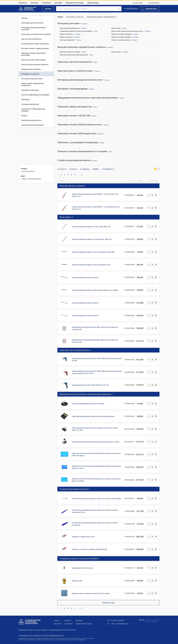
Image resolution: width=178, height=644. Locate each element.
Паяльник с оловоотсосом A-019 (83, 537)
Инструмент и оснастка (75, 17)
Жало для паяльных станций (70, 52)
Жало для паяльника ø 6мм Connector (85, 316)
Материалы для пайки (72, 23)
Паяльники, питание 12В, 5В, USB (77, 116)
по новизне (73, 169)
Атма (147, 621)
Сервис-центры (93, 3)
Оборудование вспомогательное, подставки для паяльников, (91, 98)
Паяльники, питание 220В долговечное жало (83, 125)
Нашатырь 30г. (77, 581)
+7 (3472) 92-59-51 (131, 9)
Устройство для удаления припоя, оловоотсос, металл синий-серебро (97, 498)
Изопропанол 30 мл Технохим (82, 568)
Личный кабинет (154, 3)
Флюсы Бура (116, 28)
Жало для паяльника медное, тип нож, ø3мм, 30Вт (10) (91, 227)
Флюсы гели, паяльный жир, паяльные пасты (127, 31)
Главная (60, 17)
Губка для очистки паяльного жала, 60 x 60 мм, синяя (91, 593)
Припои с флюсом (66, 37)
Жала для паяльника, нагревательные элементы (85, 47)
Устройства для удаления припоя (77, 160)
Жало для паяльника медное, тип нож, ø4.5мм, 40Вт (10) (92, 239)
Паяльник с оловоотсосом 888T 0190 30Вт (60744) (89, 549)
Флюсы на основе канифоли (121, 37)
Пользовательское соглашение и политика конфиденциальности (41, 635)
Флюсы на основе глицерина (121, 34)
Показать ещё (108, 603)
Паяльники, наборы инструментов (77, 107)
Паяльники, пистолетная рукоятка (77, 62)
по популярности (108, 169)
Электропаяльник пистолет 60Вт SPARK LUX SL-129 (90, 385)
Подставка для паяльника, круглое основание (88, 404)
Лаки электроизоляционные (70, 28)
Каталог (48, 9)
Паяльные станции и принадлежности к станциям (85, 151)
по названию (85, 169)
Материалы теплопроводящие (76, 89)
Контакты (34, 3)
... (78, 175)
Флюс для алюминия (67, 40)
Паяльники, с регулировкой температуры (81, 142)
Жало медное (116, 52)
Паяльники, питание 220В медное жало (80, 133)
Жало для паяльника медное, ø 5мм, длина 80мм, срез (91, 265)
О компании (46, 3)
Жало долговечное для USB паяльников (74, 55)
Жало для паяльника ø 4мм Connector (85, 277)
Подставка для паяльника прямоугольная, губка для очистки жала (96, 442)
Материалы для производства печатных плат (84, 80)
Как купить (23, 3)
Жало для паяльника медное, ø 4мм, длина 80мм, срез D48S (93, 252)
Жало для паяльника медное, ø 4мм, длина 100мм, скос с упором (95, 290)
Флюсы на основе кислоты (121, 40)
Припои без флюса (66, 34)
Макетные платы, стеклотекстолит (78, 71)
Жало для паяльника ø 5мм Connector (85, 303)
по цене (96, 169)
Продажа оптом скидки (75, 3)
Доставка (58, 3)
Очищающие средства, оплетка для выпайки (76, 31)
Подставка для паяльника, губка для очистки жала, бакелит (93, 416)
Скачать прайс (138, 3)
